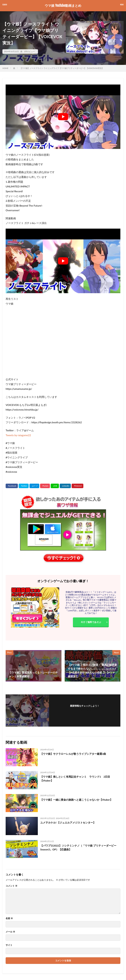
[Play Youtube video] (63, 117)
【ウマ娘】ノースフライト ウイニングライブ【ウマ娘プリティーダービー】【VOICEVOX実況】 (62, 68)
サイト (9, 945)
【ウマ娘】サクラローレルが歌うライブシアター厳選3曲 (73, 754)
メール (10, 932)
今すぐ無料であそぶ (91, 622)
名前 (9, 918)
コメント (12, 886)
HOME (5, 68)
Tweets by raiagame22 (18, 435)
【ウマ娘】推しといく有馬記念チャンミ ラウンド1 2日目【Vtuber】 (75, 779)
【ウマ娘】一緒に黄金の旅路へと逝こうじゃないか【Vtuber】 (76, 800)
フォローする (85, 710)
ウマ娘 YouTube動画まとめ (63, 6)
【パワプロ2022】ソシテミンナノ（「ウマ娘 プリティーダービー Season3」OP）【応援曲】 (78, 847)
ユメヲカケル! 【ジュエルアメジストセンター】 (68, 822)
